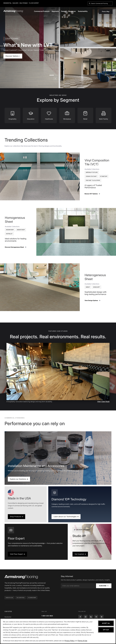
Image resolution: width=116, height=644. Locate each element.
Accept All (106, 623)
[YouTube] (96, 617)
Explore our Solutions (19, 479)
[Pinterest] (102, 617)
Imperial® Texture (92, 172)
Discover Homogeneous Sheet (16, 247)
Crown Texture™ (91, 176)
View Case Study (103, 402)
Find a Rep (106, 12)
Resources (72, 11)
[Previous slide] (15, 370)
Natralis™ (9, 234)
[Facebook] (80, 617)
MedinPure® (10, 230)
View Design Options (93, 300)
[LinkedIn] (91, 617)
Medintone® (21, 230)
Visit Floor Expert (17, 554)
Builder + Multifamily (20, 3)
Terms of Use (83, 641)
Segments (55, 11)
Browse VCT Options (92, 194)
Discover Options (13, 56)
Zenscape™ (97, 287)
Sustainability (83, 11)
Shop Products (17, 517)
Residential (8, 3)
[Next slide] (101, 370)
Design (64, 11)
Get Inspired (80, 554)
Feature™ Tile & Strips (93, 180)
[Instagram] (86, 617)
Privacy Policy (70, 641)
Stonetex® (104, 176)
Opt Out (106, 630)
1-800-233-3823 (47, 616)
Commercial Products (42, 11)
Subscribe (104, 586)
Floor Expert (34, 3)
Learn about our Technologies (66, 517)
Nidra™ (88, 287)
